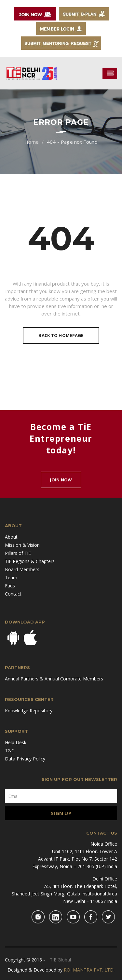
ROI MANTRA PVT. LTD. (89, 970)
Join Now (61, 480)
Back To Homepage (61, 335)
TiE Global (60, 960)
